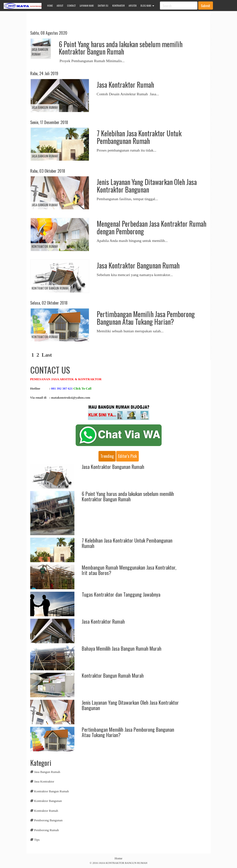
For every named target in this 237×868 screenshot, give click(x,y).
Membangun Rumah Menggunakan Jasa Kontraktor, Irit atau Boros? (129, 570)
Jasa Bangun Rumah (40, 52)
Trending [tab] (107, 456)
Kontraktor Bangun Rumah (50, 288)
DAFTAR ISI (103, 6)
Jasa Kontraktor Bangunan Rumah (138, 265)
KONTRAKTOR (118, 6)
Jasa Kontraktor (44, 781)
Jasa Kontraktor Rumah (125, 85)
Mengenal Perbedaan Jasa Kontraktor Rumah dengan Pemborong (152, 227)
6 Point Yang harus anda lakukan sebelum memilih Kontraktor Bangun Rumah (121, 48)
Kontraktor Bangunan (48, 801)
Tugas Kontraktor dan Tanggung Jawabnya (121, 594)
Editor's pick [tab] (127, 456)
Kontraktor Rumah (45, 246)
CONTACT (71, 6)
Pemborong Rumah (47, 830)
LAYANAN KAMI (87, 6)
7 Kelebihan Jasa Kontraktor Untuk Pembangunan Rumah (139, 137)
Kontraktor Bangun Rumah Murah (113, 675)
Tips (37, 840)
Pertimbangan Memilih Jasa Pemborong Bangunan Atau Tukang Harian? (146, 318)
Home (119, 858)
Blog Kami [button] (147, 6)
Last (47, 355)
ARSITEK (133, 6)
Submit (206, 6)
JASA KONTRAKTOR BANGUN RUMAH (123, 863)
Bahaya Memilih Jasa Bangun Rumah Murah (122, 648)
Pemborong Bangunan (48, 820)
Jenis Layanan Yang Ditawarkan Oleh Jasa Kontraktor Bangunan (147, 186)
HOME (50, 6)
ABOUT (60, 6)
